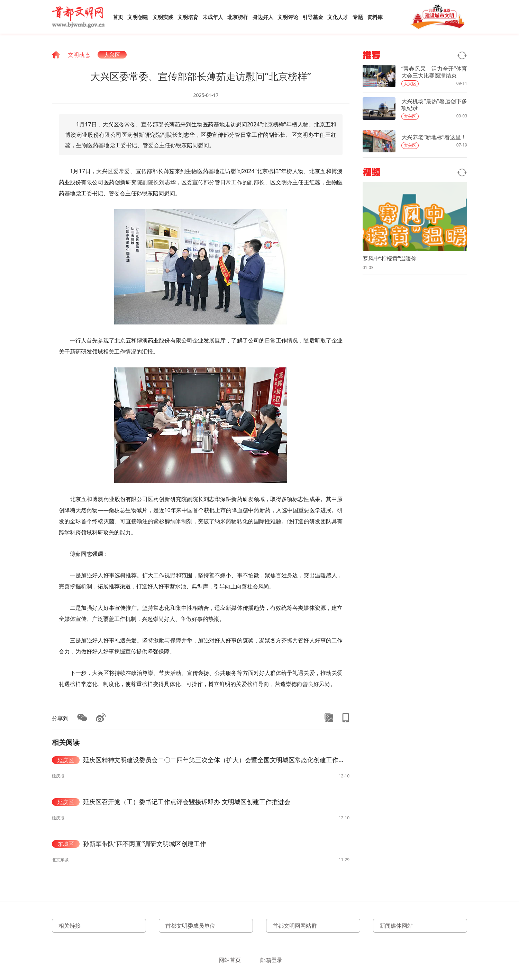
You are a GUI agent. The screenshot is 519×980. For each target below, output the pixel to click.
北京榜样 (238, 17)
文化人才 (338, 17)
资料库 (375, 17)
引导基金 (313, 17)
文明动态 (79, 55)
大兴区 (112, 55)
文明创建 (138, 17)
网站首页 (230, 960)
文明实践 (163, 17)
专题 (358, 17)
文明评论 (288, 17)
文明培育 (188, 17)
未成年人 (213, 17)
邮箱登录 (271, 960)
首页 (118, 17)
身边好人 (263, 17)
